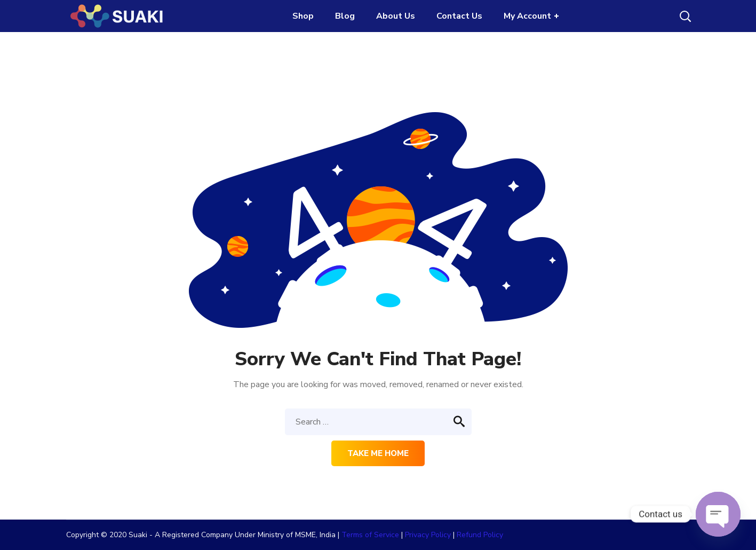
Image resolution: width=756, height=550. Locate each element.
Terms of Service (370, 535)
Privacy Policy (428, 535)
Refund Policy (480, 535)
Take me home (378, 453)
